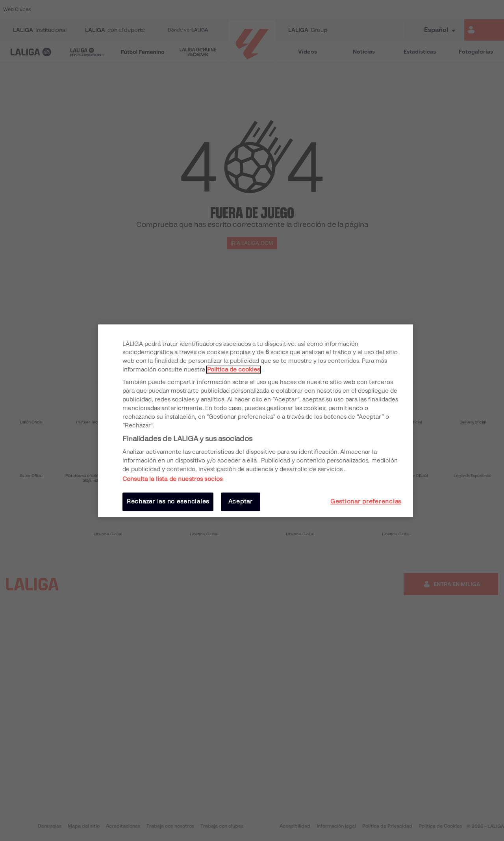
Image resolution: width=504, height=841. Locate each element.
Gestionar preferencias (366, 502)
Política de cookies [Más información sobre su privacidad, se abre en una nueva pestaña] (233, 370)
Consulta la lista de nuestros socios (172, 479)
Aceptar (241, 502)
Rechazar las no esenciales (168, 502)
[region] (256, 420)
